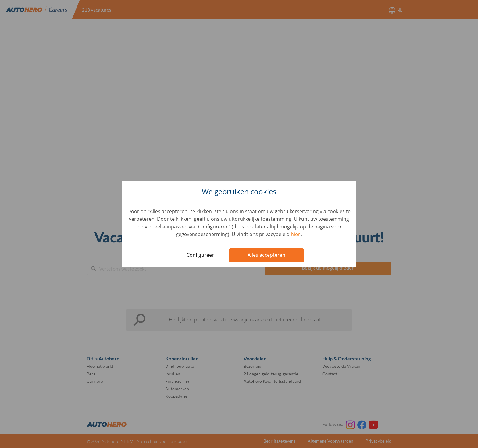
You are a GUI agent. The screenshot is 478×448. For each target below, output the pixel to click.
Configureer (200, 255)
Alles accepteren (266, 255)
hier (296, 234)
